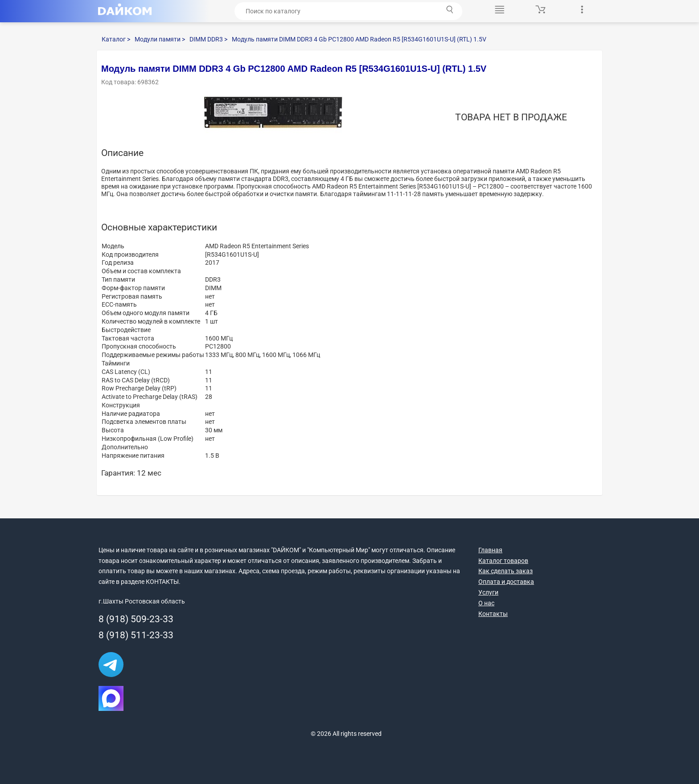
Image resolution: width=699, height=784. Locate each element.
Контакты (493, 614)
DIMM (213, 288)
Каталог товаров (503, 561)
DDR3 (213, 279)
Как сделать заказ (506, 571)
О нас (486, 603)
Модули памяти (160, 39)
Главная (490, 550)
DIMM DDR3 (208, 39)
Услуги (488, 592)
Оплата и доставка (506, 582)
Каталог (116, 39)
